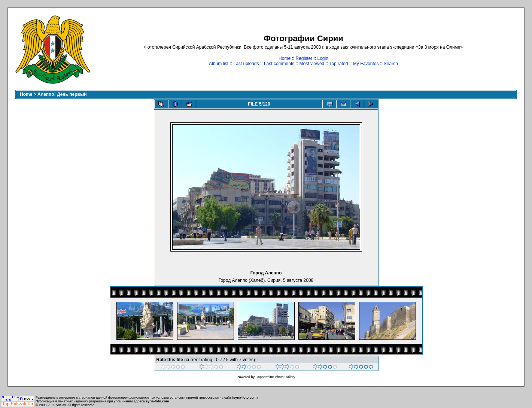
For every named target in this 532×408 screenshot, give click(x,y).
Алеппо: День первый (62, 94)
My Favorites (366, 64)
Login (323, 58)
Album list (219, 64)
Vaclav (61, 405)
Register (304, 58)
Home (285, 58)
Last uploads (246, 64)
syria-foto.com (245, 398)
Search (391, 64)
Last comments (279, 64)
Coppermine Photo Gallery (275, 377)
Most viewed (312, 64)
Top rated (338, 64)
